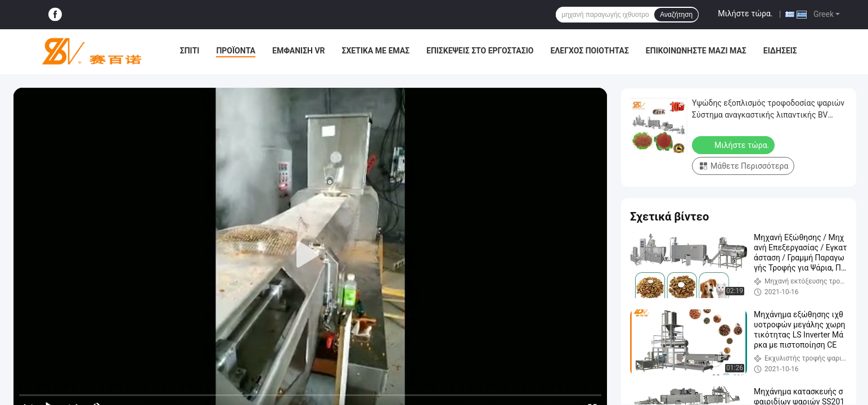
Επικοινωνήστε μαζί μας (696, 51)
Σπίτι (190, 51)
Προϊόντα (236, 51)
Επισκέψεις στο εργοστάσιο (480, 51)
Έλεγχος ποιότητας (589, 51)
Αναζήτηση (676, 15)
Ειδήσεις (780, 51)
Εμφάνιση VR (299, 51)
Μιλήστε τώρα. (745, 13)
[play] (311, 255)
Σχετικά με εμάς (376, 51)
